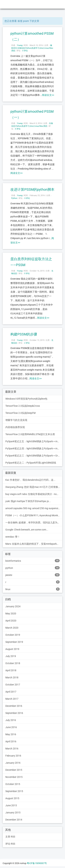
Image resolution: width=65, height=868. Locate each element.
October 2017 (13, 685)
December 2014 (14, 820)
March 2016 (12, 749)
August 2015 (12, 798)
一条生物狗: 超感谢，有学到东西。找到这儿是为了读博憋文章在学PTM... (34, 522)
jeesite (32, 575)
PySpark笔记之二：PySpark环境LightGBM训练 (31, 463)
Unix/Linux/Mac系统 (38, 126)
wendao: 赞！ (13, 537)
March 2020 (12, 628)
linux (32, 589)
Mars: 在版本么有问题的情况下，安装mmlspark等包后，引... (34, 544)
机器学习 (35, 48)
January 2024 (13, 606)
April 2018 (11, 670)
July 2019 (11, 656)
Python (28, 48)
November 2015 (14, 777)
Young (20, 45)
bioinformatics (32, 561)
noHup (7, 4)
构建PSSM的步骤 (24, 334)
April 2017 (11, 692)
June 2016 (11, 727)
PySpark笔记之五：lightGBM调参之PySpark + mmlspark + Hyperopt (34, 441)
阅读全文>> (48, 95)
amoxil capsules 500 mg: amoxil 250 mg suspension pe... (34, 508)
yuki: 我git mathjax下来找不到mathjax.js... (28, 501)
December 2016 (14, 706)
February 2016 (13, 756)
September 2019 (14, 642)
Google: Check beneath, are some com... (27, 530)
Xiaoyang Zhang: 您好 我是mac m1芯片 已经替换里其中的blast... (34, 487)
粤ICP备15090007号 (37, 863)
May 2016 (11, 734)
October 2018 (13, 663)
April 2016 (11, 741)
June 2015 (11, 805)
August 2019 (12, 649)
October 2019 (13, 635)
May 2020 (11, 614)
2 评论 (27, 343)
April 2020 (11, 621)
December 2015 (14, 770)
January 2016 (13, 763)
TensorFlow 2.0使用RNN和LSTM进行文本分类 (30, 434)
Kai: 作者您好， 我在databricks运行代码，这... (30, 480)
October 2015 (13, 784)
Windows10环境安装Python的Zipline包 (26, 399)
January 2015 (13, 813)
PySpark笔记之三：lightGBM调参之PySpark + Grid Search (34, 456)
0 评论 (25, 51)
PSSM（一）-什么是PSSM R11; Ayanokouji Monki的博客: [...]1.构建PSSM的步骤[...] (34, 515)
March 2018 (12, 677)
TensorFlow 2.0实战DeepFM (20, 413)
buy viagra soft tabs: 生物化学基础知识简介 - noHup (33, 494)
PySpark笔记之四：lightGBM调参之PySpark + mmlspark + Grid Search (34, 448)
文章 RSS (10, 837)
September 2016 (14, 713)
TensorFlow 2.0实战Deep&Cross (23, 406)
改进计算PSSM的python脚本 (32, 189)
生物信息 (21, 48)
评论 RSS (10, 844)
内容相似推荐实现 (15, 427)
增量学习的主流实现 (16, 420)
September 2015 (14, 791)
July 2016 (11, 720)
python (32, 568)
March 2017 (12, 699)
